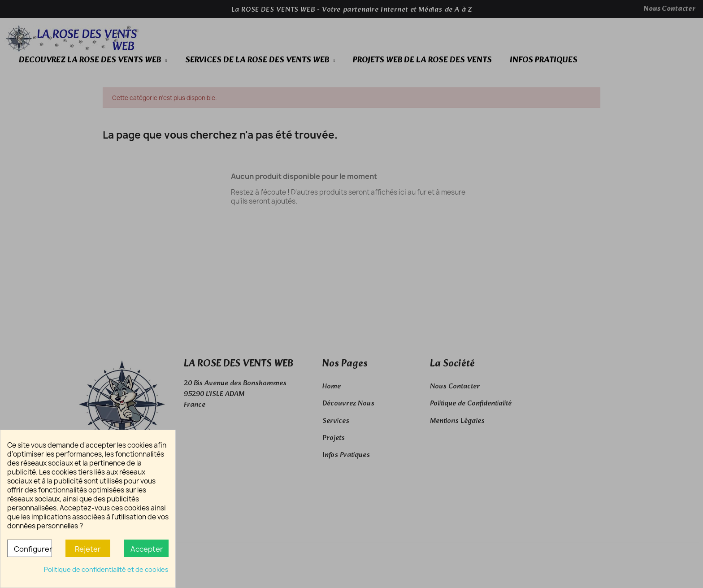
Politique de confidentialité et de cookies (106, 569)
